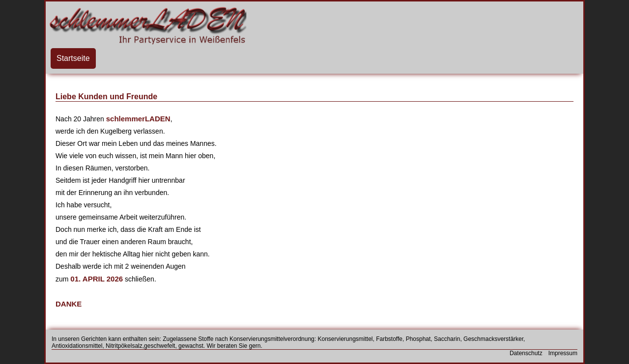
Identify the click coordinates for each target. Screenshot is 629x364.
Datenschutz (526, 353)
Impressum (563, 353)
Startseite (73, 58)
